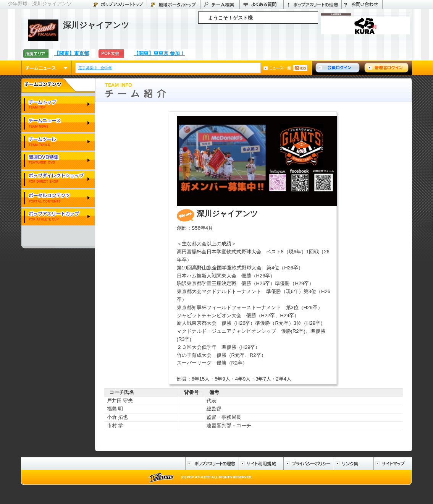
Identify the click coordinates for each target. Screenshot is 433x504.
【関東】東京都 (72, 53)
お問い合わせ (362, 4)
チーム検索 (220, 4)
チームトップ (58, 105)
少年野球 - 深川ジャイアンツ (40, 4)
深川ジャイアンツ (96, 25)
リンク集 (353, 463)
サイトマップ (393, 463)
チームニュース (46, 68)
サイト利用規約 (261, 463)
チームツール (58, 142)
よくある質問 (261, 4)
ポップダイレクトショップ (58, 180)
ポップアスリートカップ (58, 217)
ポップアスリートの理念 (312, 4)
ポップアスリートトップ (118, 4)
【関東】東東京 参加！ (159, 53)
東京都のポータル (173, 4)
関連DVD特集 (58, 161)
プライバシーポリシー (308, 463)
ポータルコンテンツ (58, 199)
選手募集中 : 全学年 (96, 68)
